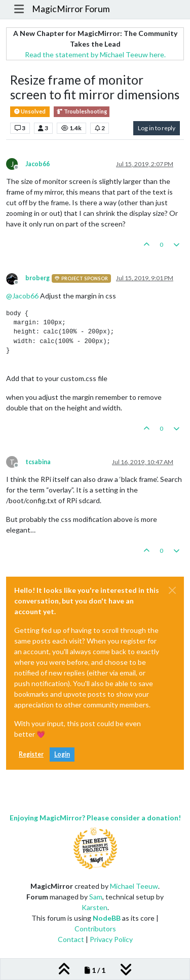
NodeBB (107, 918)
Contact (71, 939)
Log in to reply (157, 128)
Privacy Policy (111, 939)
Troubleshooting (82, 112)
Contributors (95, 929)
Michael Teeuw (134, 886)
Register (31, 754)
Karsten (94, 907)
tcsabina (38, 462)
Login (62, 754)
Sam (96, 897)
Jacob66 (37, 164)
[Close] (172, 590)
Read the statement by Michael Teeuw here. (95, 54)
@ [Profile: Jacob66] (22, 296)
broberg (37, 278)
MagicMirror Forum (71, 9)
